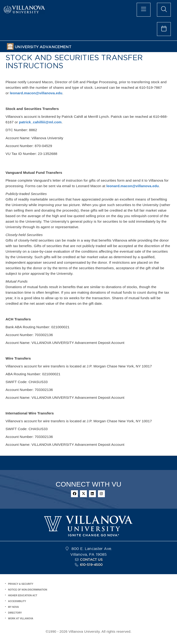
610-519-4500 (91, 565)
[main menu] (144, 10)
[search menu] (164, 10)
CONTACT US (91, 560)
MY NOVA (13, 607)
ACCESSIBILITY (17, 601)
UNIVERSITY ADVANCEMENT (43, 47)
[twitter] (83, 494)
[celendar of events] (164, 29)
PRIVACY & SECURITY (21, 584)
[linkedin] (92, 494)
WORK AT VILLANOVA (21, 619)
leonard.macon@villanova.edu (36, 93)
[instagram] (101, 494)
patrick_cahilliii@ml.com (40, 122)
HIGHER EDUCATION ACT (23, 595)
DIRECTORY (15, 613)
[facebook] (74, 494)
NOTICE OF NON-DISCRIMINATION (28, 590)
